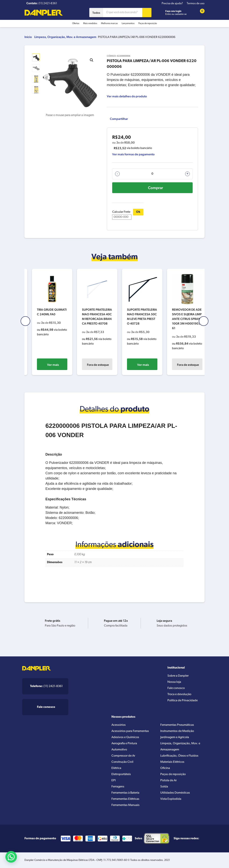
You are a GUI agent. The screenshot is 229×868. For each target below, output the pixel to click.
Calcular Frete (122, 215)
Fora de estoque (138, 365)
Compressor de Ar (123, 756)
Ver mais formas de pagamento (133, 154)
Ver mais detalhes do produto (127, 96)
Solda (164, 787)
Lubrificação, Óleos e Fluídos (179, 756)
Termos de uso (196, 4)
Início (28, 37)
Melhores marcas (109, 24)
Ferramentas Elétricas (125, 799)
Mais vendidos (90, 24)
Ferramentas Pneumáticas (177, 725)
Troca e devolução (179, 694)
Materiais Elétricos (172, 762)
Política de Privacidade (183, 701)
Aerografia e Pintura (124, 744)
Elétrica (116, 768)
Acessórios (119, 725)
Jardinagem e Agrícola (175, 737)
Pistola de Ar (168, 781)
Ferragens (118, 787)
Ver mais (48, 365)
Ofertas (76, 24)
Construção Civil (122, 762)
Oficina (165, 768)
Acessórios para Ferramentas (130, 731)
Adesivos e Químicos (125, 737)
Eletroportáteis (121, 774)
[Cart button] (200, 13)
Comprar (155, 188)
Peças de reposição (148, 24)
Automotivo (119, 750)
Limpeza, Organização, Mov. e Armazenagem (65, 37)
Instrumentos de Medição (177, 731)
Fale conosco (176, 688)
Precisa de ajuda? (172, 4)
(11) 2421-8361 (46, 686)
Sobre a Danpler (178, 676)
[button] (92, 60)
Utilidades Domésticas (175, 793)
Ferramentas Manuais (125, 805)
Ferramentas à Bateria (125, 793)
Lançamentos (128, 24)
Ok (138, 212)
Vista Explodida (171, 799)
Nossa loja (174, 682)
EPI (114, 781)
